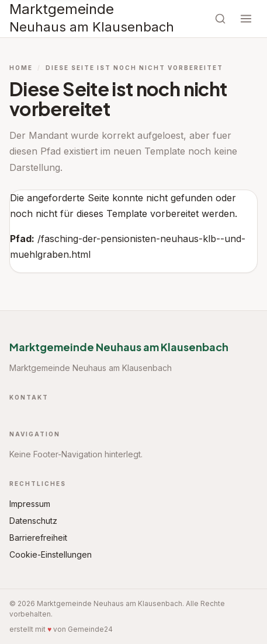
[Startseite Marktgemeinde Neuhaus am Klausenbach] (92, 19)
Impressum (30, 504)
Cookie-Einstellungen (51, 554)
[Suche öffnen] (220, 19)
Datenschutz (33, 521)
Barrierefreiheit (38, 538)
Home (21, 68)
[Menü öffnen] (246, 19)
